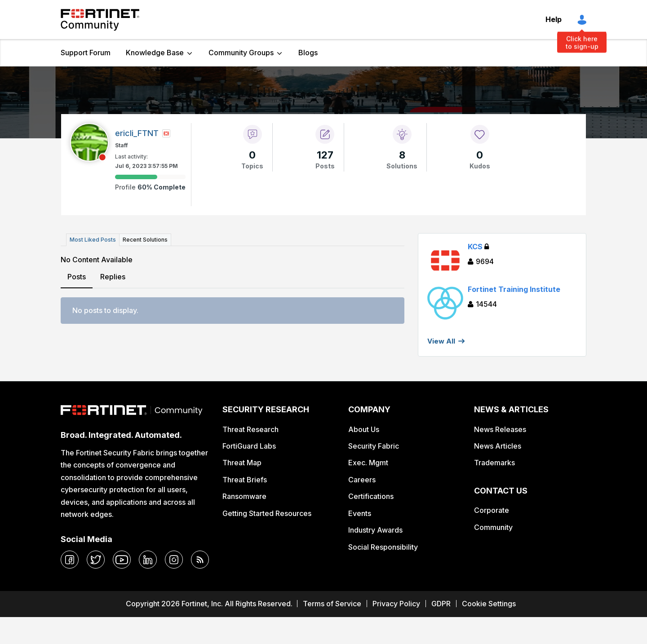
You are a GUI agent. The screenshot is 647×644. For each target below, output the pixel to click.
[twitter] (96, 560)
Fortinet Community (100, 20)
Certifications (371, 496)
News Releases (500, 429)
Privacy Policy (396, 604)
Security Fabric (374, 446)
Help (554, 19)
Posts (77, 277)
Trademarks (494, 463)
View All (441, 341)
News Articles (498, 446)
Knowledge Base (155, 53)
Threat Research (250, 429)
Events (360, 513)
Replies (113, 277)
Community (493, 527)
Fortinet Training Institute (514, 289)
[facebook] (70, 560)
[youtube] (122, 560)
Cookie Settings (489, 604)
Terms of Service (332, 604)
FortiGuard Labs (249, 446)
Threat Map (242, 463)
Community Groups (241, 53)
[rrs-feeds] (200, 560)
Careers (362, 480)
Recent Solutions (145, 240)
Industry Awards (375, 530)
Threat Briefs (245, 480)
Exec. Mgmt (368, 463)
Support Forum (86, 53)
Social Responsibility (383, 547)
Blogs (308, 53)
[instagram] (174, 560)
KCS (478, 247)
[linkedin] (148, 560)
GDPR (441, 604)
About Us (364, 429)
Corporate (492, 510)
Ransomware (244, 496)
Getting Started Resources (267, 513)
